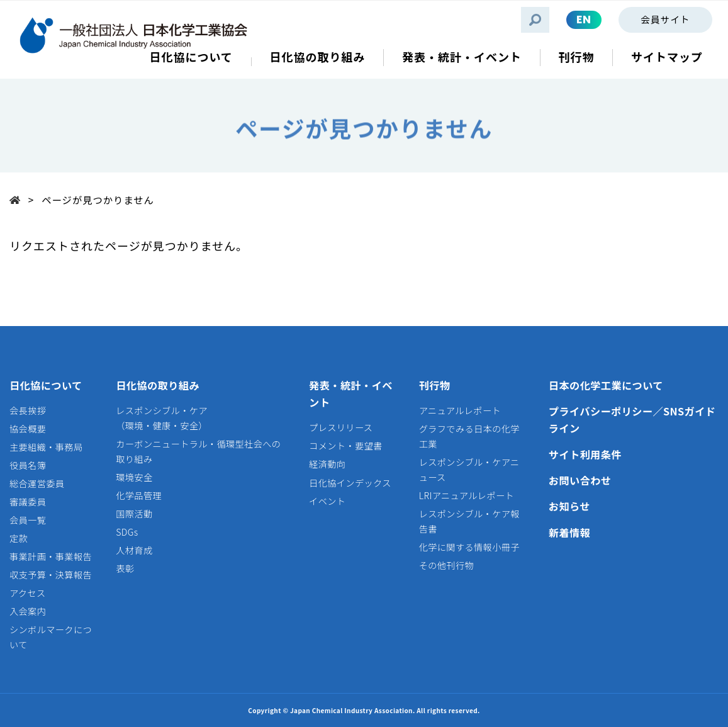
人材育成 (134, 550)
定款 (19, 538)
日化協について (46, 385)
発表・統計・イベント (351, 394)
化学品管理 (139, 495)
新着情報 (569, 533)
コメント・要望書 (346, 446)
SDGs (127, 532)
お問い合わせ (580, 480)
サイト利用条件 (585, 454)
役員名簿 (28, 465)
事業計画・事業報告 (51, 556)
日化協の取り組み (158, 385)
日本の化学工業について (606, 385)
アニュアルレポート (460, 410)
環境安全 (134, 477)
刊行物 (435, 385)
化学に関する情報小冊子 (469, 547)
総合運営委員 (37, 483)
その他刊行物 (446, 565)
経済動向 (327, 464)
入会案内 (28, 611)
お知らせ (569, 506)
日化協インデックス (350, 483)
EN (584, 20)
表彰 (125, 568)
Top (19, 199)
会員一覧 (28, 520)
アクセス (28, 593)
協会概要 (28, 429)
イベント (327, 501)
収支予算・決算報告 (51, 575)
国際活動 (134, 514)
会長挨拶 (28, 410)
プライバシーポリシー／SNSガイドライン (632, 420)
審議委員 (28, 502)
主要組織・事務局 (46, 447)
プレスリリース (341, 427)
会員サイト (665, 19)
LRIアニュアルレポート (467, 495)
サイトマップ (667, 57)
